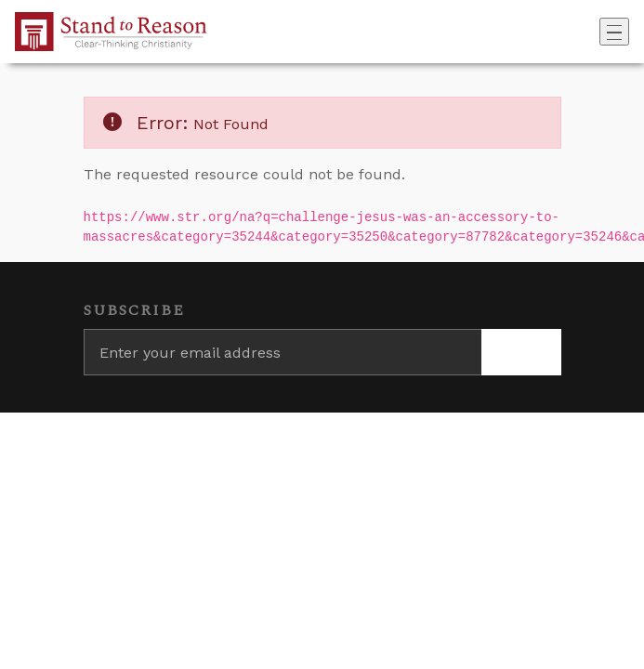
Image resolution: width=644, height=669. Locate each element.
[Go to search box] (594, 32)
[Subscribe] (521, 352)
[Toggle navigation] (614, 32)
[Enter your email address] (283, 352)
